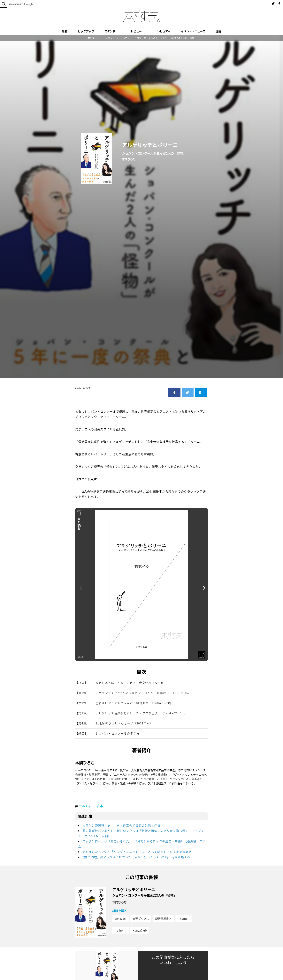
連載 (218, 31)
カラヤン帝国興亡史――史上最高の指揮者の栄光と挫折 (121, 825)
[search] (33, 4)
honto (184, 918)
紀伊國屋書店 (163, 918)
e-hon (121, 930)
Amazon (120, 918)
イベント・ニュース (193, 31)
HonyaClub (140, 930)
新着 (65, 31)
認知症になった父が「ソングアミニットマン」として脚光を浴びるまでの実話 (137, 852)
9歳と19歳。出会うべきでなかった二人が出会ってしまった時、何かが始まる (136, 857)
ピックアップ (86, 31)
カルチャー (87, 806)
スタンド (110, 31)
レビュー (136, 31)
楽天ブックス (141, 918)
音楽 (100, 806)
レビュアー (164, 31)
